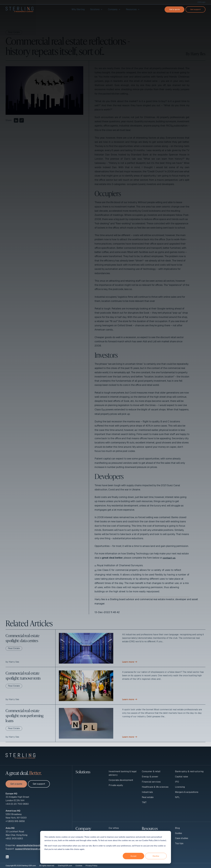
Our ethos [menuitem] (114, 828)
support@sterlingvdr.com (29, 849)
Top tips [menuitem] (179, 843)
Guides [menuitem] (179, 833)
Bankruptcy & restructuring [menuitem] (189, 771)
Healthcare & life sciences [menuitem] (155, 787)
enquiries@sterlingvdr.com (31, 845)
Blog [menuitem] (177, 828)
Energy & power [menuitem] (150, 777)
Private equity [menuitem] (116, 785)
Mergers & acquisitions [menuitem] (187, 792)
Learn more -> (130, 662)
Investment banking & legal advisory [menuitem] (123, 773)
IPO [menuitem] (177, 782)
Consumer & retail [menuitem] (151, 771)
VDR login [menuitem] (201, 2)
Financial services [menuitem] (151, 782)
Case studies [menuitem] (182, 838)
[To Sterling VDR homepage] (20, 9)
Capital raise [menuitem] (182, 777)
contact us (169, 558)
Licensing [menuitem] (180, 787)
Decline (156, 856)
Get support (195, 9)
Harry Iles (198, 54)
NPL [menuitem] (177, 797)
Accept (133, 856)
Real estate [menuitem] (148, 797)
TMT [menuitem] (144, 802)
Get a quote (174, 9)
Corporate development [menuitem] (121, 780)
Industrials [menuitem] (147, 792)
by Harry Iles (12, 662)
